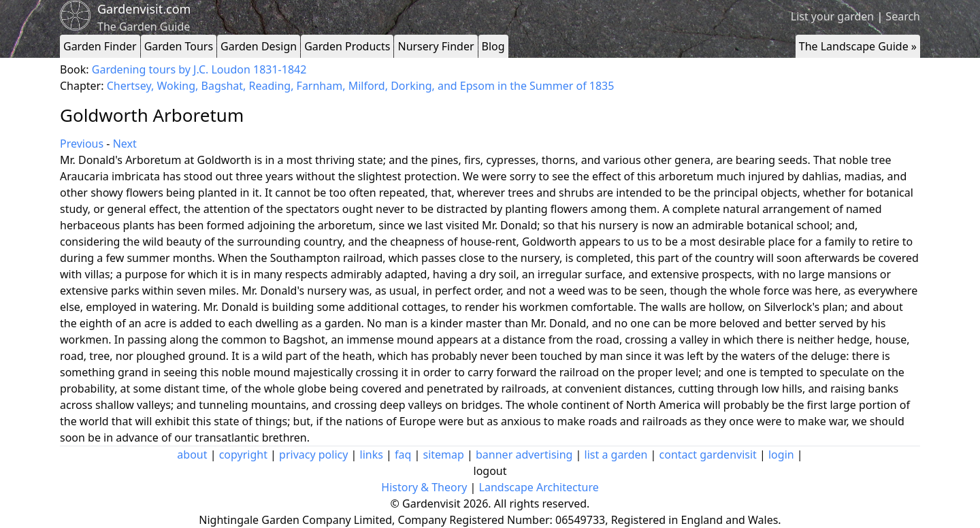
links (372, 455)
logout (490, 471)
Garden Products (347, 46)
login (781, 455)
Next (125, 144)
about (192, 455)
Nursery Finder (436, 46)
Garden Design (259, 46)
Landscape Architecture (539, 487)
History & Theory (424, 487)
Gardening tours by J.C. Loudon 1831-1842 (199, 69)
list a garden (616, 455)
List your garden (832, 16)
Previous (82, 144)
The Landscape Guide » (858, 46)
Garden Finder (100, 46)
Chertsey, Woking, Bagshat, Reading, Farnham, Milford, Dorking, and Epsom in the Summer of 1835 (361, 86)
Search (903, 16)
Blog (493, 46)
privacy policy (313, 455)
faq (403, 455)
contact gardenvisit (708, 455)
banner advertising (524, 455)
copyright (243, 455)
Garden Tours (179, 46)
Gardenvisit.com (144, 9)
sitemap (444, 455)
